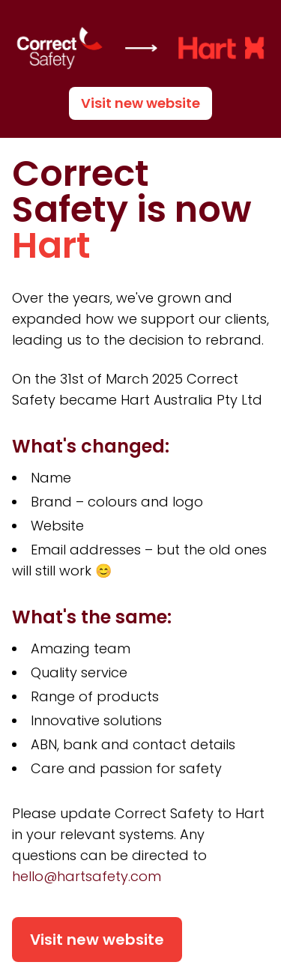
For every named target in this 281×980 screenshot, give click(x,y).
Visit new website (140, 103)
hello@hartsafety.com (87, 876)
